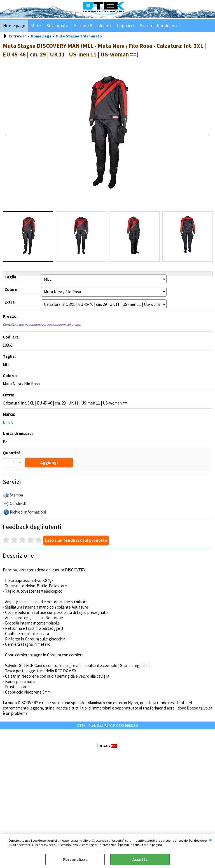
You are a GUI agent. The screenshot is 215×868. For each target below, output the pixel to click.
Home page (14, 26)
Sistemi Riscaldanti (93, 26)
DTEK (8, 422)
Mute (36, 26)
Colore (11, 289)
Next (209, 134)
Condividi (18, 503)
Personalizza (75, 859)
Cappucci (126, 26)
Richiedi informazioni (28, 512)
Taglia (10, 277)
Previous (6, 134)
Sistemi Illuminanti (159, 26)
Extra (10, 302)
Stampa (16, 495)
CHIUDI (211, 840)
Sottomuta (58, 26)
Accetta (140, 859)
